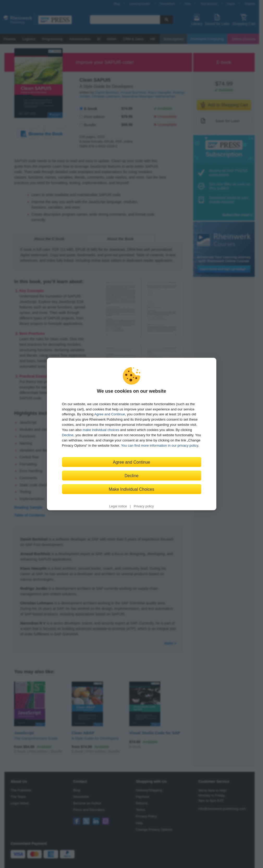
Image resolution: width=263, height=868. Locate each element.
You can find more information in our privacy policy (160, 445)
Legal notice (118, 506)
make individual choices (101, 430)
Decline (68, 435)
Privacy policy (144, 506)
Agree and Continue (109, 414)
